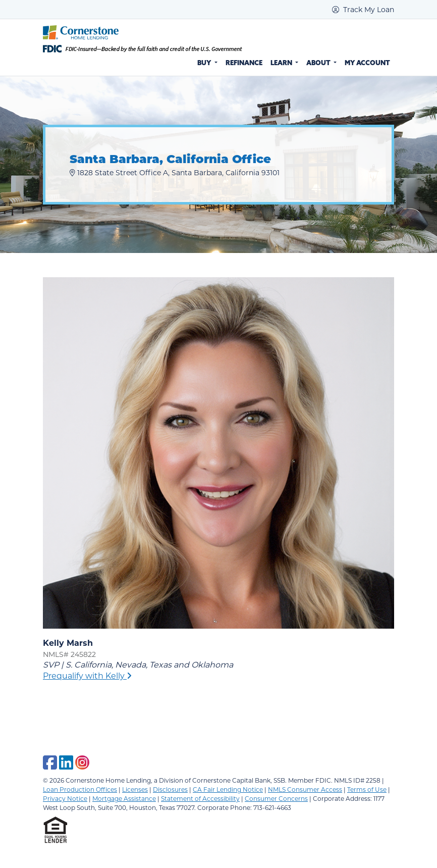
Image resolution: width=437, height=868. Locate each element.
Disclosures (170, 789)
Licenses (135, 789)
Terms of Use (367, 789)
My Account (367, 63)
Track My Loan (363, 9)
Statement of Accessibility (200, 798)
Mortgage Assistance (124, 798)
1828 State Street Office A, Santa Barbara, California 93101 (175, 172)
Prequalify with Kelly (87, 675)
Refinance (244, 63)
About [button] (319, 63)
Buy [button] (205, 63)
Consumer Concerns (276, 798)
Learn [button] (282, 63)
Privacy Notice (65, 798)
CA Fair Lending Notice (228, 789)
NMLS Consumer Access (305, 789)
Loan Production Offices (80, 789)
